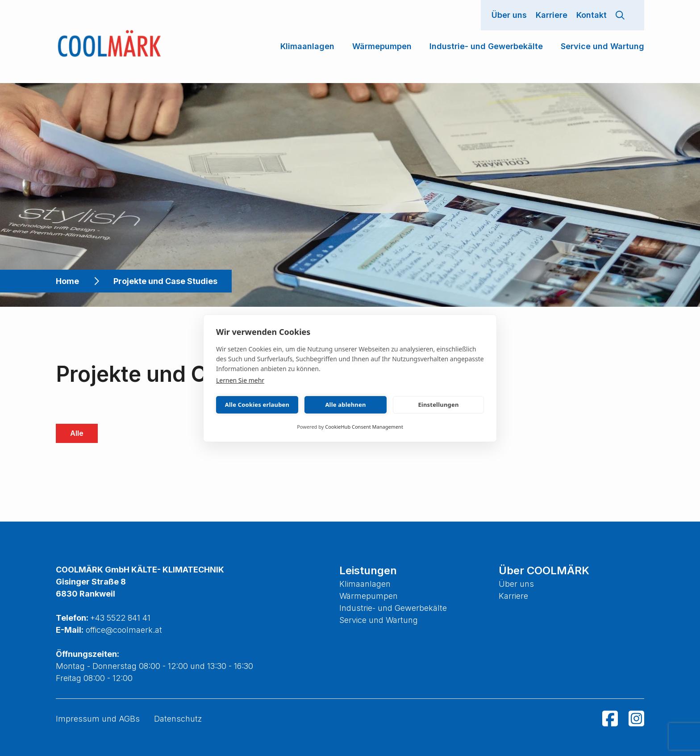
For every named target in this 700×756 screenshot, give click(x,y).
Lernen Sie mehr (240, 380)
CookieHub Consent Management (364, 427)
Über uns (509, 15)
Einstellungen (438, 405)
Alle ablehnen (345, 405)
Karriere (552, 15)
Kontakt (592, 15)
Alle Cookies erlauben (257, 405)
